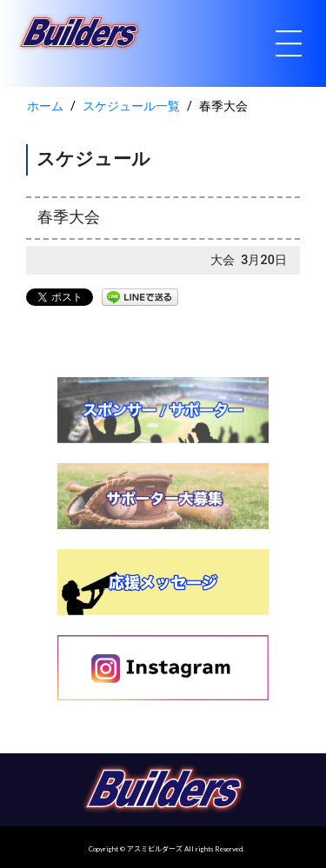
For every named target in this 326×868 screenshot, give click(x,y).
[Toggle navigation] (289, 43)
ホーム (45, 106)
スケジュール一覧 (131, 106)
